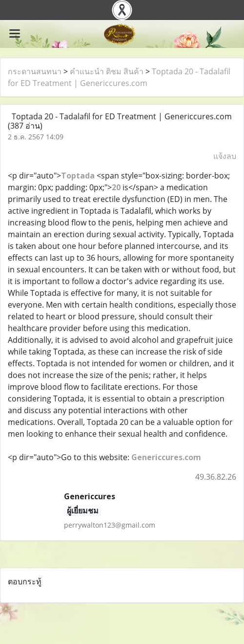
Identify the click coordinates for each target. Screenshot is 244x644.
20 (116, 187)
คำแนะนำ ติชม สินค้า (107, 71)
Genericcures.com (166, 457)
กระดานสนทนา (35, 71)
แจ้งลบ (225, 156)
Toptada (79, 176)
